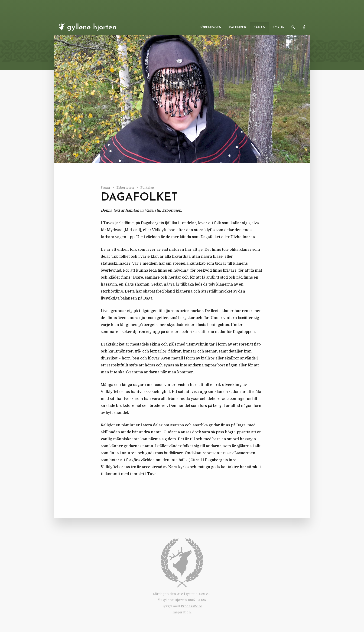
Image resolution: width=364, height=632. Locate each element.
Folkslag (147, 188)
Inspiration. (182, 612)
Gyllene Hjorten (86, 27)
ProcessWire (191, 606)
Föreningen (210, 28)
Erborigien (125, 188)
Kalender (238, 28)
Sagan (260, 28)
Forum (279, 28)
